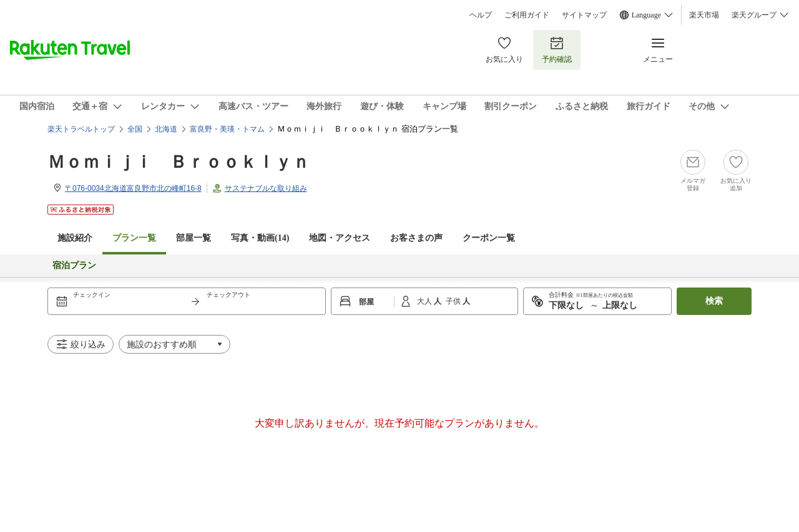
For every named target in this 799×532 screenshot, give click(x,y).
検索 (714, 301)
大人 (425, 301)
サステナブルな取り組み (266, 188)
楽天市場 (704, 15)
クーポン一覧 (489, 238)
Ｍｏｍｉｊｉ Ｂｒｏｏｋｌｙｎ (179, 162)
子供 (454, 301)
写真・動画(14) (260, 238)
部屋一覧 (194, 238)
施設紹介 (75, 238)
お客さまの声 (416, 238)
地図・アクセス (340, 238)
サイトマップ (584, 15)
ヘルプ (481, 15)
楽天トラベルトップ (81, 129)
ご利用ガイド (527, 15)
